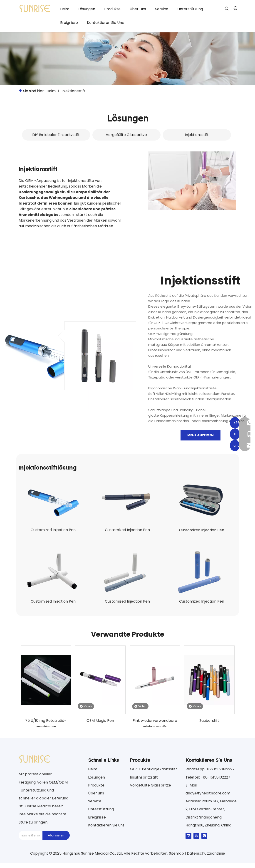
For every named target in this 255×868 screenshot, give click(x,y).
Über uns (96, 793)
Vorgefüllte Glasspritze (126, 135)
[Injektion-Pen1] (53, 501)
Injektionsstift (197, 135)
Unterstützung (101, 809)
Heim (93, 769)
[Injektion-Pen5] (127, 572)
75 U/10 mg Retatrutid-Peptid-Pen (46, 724)
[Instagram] (204, 836)
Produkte (96, 785)
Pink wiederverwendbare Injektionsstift (155, 724)
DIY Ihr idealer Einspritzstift (56, 135)
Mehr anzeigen (201, 435)
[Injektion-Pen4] (53, 572)
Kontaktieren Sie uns (106, 825)
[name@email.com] (29, 835)
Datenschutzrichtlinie (206, 853)
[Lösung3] (192, 181)
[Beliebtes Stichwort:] (227, 9)
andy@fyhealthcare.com (208, 793)
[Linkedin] (188, 836)
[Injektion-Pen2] (127, 501)
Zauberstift (209, 721)
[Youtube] (196, 836)
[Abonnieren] (56, 835)
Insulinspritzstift (144, 777)
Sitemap (177, 853)
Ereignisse (97, 817)
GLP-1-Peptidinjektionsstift (153, 769)
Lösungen (97, 777)
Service (95, 801)
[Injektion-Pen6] (202, 572)
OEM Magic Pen (100, 721)
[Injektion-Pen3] (202, 501)
